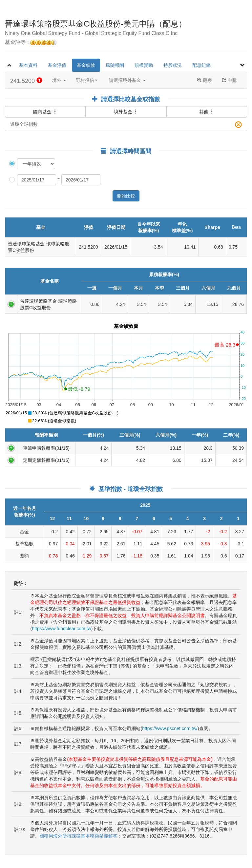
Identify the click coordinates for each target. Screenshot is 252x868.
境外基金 (126, 112)
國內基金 (45, 108)
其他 (207, 112)
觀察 (204, 80)
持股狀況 (173, 65)
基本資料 (28, 65)
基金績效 (86, 65)
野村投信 (87, 80)
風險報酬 (115, 65)
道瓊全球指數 (126, 125)
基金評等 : (31, 42)
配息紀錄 (201, 65)
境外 (59, 80)
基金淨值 (57, 65)
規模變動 (144, 65)
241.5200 (26, 81)
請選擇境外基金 (127, 80)
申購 (229, 80)
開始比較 (126, 196)
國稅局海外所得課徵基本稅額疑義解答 (78, 836)
